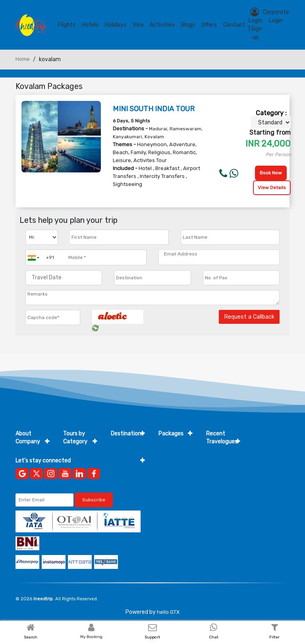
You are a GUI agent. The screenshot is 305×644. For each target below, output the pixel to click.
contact (234, 25)
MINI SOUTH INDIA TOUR (154, 109)
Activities (162, 25)
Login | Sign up (255, 24)
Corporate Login (276, 16)
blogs (188, 25)
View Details (272, 188)
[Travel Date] (64, 278)
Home (23, 59)
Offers (209, 25)
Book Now (271, 173)
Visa (138, 25)
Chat (214, 637)
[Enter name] (119, 237)
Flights (67, 25)
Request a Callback (249, 317)
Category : (271, 113)
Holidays (116, 25)
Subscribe (94, 500)
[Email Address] (219, 254)
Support (152, 637)
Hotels (90, 25)
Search (31, 637)
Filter (274, 637)
